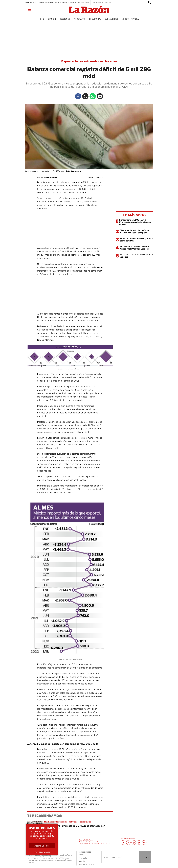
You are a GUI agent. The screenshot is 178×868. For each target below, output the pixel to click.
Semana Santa (83, 2)
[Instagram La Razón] (134, 843)
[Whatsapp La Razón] (93, 96)
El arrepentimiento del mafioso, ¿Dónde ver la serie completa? (135, 232)
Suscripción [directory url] (83, 861)
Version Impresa (130, 19)
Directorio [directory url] (83, 855)
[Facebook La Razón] (78, 96)
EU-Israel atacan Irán (45, 2)
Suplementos (112, 19)
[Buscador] (149, 3)
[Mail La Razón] (100, 96)
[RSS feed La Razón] (139, 843)
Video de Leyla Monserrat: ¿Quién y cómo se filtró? (136, 240)
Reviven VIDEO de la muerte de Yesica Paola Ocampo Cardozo (134, 248)
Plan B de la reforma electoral (65, 2)
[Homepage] (89, 10)
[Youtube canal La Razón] (144, 843)
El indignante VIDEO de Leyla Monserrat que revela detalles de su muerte (136, 222)
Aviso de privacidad (42, 852)
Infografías (80, 19)
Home (42, 19)
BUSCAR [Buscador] (145, 857)
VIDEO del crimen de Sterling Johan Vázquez (136, 256)
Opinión (52, 19)
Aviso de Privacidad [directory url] (86, 864)
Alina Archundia (49, 177)
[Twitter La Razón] (85, 96)
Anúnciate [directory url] (83, 858)
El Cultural (95, 19)
